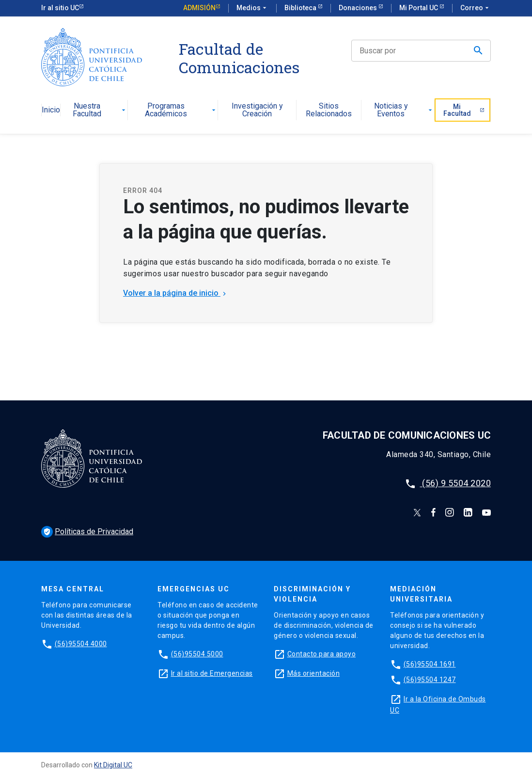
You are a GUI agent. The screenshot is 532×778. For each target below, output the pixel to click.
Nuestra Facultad (100, 110)
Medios (252, 8)
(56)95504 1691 (430, 664)
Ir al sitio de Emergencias (212, 673)
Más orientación (314, 673)
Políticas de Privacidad (87, 532)
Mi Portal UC (419, 8)
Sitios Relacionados (329, 110)
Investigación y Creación (257, 110)
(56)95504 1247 (430, 680)
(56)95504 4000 (81, 644)
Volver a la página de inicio (176, 293)
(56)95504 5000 (197, 654)
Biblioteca (301, 8)
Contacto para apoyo (322, 654)
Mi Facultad (464, 110)
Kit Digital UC (113, 765)
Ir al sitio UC (60, 8)
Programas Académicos (181, 110)
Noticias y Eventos (404, 110)
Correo (476, 8)
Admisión (199, 8)
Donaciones (359, 8)
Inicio (51, 110)
